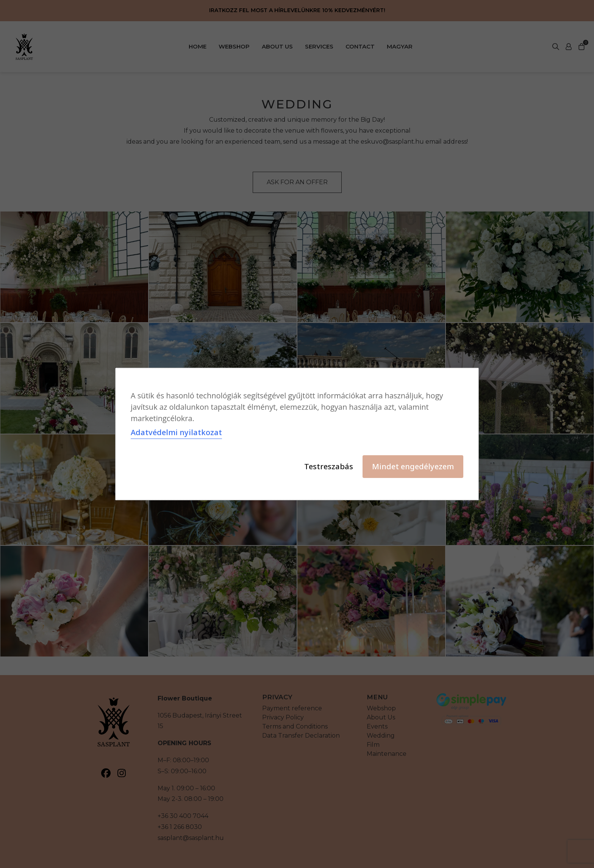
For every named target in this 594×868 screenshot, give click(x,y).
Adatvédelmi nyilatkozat (176, 432)
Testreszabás (329, 466)
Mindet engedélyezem (413, 466)
